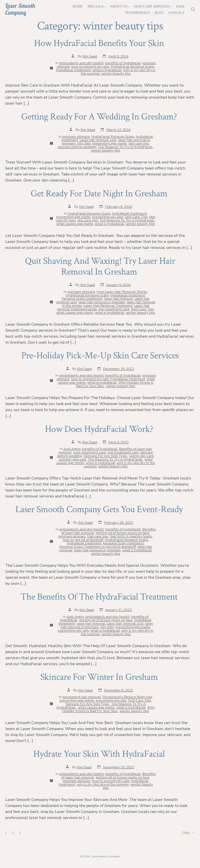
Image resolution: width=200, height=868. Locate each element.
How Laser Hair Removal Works (122, 292)
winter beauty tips (116, 73)
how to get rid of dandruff (83, 540)
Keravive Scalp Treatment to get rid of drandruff (98, 547)
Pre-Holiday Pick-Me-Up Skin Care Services (100, 356)
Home (78, 6)
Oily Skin (84, 143)
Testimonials (137, 13)
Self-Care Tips (136, 217)
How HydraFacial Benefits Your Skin (100, 43)
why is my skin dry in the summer (103, 784)
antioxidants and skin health (81, 63)
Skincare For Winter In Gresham (100, 677)
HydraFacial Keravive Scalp (132, 66)
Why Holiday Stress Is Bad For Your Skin (108, 709)
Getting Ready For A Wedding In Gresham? (100, 117)
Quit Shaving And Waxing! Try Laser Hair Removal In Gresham (100, 266)
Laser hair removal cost (98, 140)
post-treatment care (90, 452)
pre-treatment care (114, 309)
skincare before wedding (77, 147)
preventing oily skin (108, 217)
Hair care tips (98, 536)
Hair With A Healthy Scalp (131, 536)
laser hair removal (118, 298)
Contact (177, 13)
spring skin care (141, 456)
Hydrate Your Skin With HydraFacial (100, 754)
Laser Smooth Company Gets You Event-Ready (100, 509)
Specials (96, 6)
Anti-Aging (72, 449)
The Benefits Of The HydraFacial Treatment (100, 597)
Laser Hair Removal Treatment (108, 305)
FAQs (180, 6)
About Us (120, 6)
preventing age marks (110, 143)
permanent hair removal (82, 697)
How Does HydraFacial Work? (100, 429)
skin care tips (139, 143)
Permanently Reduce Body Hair (127, 697)
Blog (159, 13)
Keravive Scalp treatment (82, 298)
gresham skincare (76, 136)
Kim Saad (90, 56)
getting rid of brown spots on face (122, 533)
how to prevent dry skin (90, 66)
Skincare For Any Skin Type (106, 456)
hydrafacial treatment (73, 70)
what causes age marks (75, 224)
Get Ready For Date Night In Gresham (100, 194)
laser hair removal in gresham (102, 302)
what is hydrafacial (107, 70)
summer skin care (73, 459)
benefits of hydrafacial (123, 63)
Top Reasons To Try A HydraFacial (125, 147)
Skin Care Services (153, 6)
